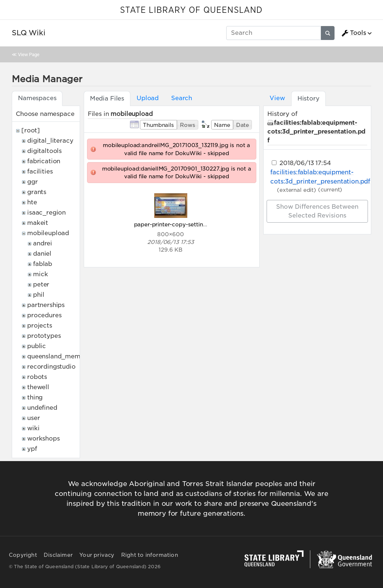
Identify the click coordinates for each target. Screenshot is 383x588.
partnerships (46, 305)
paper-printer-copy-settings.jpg (177, 224)
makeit (38, 223)
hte (32, 202)
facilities (40, 171)
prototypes (44, 336)
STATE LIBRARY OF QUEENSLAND (191, 10)
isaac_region (46, 213)
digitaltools (44, 151)
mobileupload (48, 233)
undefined (42, 408)
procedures (44, 315)
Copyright (23, 555)
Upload (148, 98)
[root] (31, 130)
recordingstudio (51, 367)
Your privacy (97, 555)
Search (182, 98)
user (33, 418)
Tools (354, 33)
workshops (44, 439)
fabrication (44, 161)
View (277, 98)
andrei (43, 243)
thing (35, 397)
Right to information (150, 555)
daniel (42, 254)
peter (41, 284)
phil (39, 295)
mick (40, 274)
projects (40, 326)
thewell (38, 387)
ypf (32, 449)
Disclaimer (58, 555)
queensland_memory (59, 356)
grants (37, 192)
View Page (29, 54)
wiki (33, 428)
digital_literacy (50, 141)
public (37, 346)
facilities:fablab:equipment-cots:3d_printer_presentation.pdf (316, 132)
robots (37, 377)
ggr (32, 182)
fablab (43, 264)
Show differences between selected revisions (317, 211)
